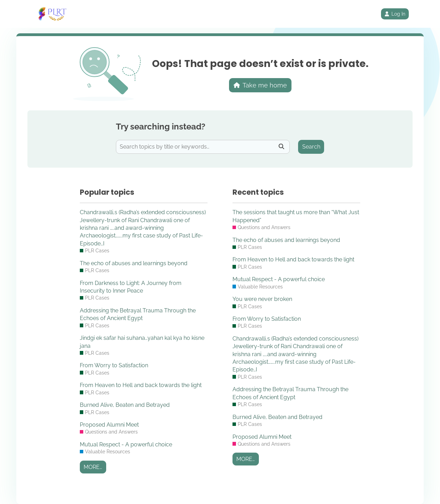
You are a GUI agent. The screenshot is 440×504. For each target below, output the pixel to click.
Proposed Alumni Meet (109, 425)
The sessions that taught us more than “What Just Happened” (296, 216)
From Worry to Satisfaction (114, 365)
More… (93, 467)
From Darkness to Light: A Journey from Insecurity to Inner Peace (131, 287)
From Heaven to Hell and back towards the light (141, 385)
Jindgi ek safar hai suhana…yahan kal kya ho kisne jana (142, 342)
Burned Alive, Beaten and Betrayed (125, 405)
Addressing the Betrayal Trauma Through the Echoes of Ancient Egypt (138, 314)
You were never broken (262, 299)
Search (311, 147)
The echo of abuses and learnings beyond (134, 263)
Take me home (260, 85)
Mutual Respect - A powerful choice (126, 444)
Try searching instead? (161, 127)
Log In (395, 14)
